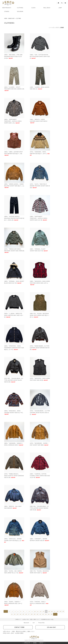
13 (43, 611)
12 (41, 611)
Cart (34, 623)
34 (49, 614)
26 (26, 614)
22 (15, 614)
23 (18, 614)
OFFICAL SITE (27, 643)
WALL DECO (47, 8)
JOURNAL (35, 643)
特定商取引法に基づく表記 (47, 619)
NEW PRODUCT (7, 8)
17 (55, 611)
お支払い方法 (26, 619)
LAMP (60, 8)
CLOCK (33, 8)
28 (32, 614)
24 (20, 614)
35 (52, 614)
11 (38, 611)
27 (29, 614)
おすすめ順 (52, 28)
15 (49, 611)
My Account (26, 623)
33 (46, 614)
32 (43, 614)
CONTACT (41, 643)
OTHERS (7, 11)
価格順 (57, 28)
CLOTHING (20, 8)
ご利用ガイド (18, 619)
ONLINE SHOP (11, 18)
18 (58, 611)
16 (52, 611)
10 (35, 611)
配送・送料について (35, 619)
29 (35, 614)
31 (40, 614)
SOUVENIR (20, 11)
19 (60, 611)
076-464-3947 (50, 627)
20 (63, 611)
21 (12, 614)
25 (23, 614)
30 (37, 614)
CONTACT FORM (18, 627)
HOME (6, 18)
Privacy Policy (41, 623)
